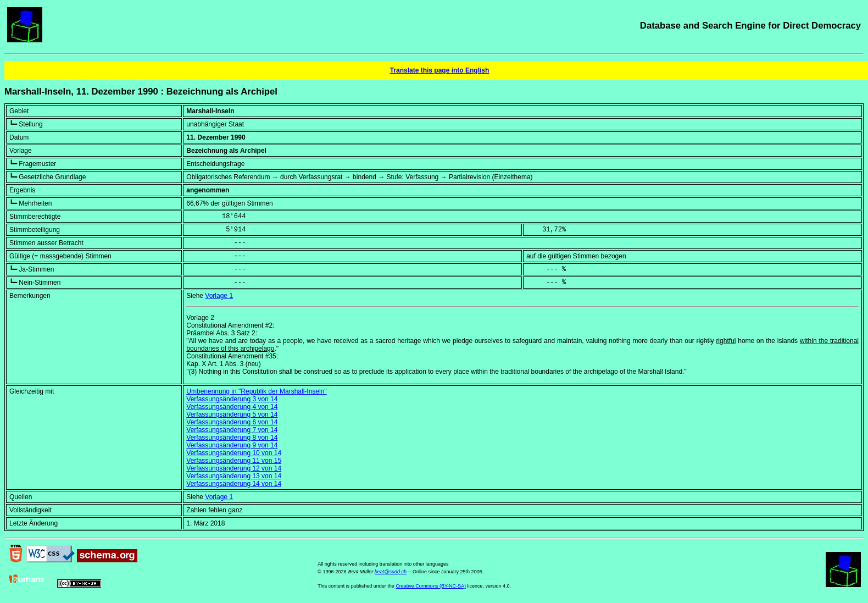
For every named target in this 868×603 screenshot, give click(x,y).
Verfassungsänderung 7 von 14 (232, 430)
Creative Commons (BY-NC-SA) (431, 586)
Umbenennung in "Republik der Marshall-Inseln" (256, 391)
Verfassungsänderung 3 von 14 (232, 399)
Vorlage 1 (219, 296)
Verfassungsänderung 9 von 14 (232, 445)
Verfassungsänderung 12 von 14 (234, 468)
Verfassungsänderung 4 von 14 (232, 407)
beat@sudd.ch (391, 572)
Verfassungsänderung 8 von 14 (232, 438)
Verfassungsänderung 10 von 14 (234, 453)
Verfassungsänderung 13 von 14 (234, 476)
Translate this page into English (440, 70)
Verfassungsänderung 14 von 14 (234, 484)
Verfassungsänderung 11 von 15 (234, 461)
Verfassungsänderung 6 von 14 (232, 422)
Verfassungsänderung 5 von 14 (232, 414)
